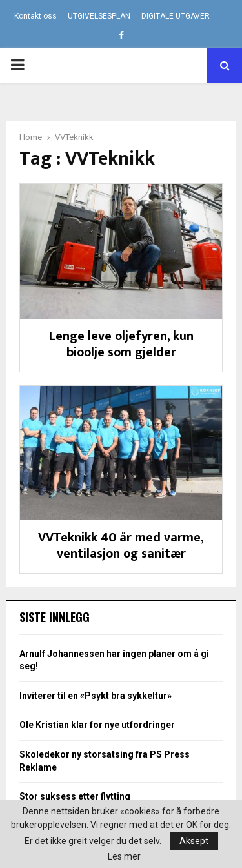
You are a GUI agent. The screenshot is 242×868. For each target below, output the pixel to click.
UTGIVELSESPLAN (99, 16)
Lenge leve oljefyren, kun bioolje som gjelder (121, 344)
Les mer (124, 856)
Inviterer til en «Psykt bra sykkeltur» (96, 696)
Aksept (194, 841)
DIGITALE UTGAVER (176, 16)
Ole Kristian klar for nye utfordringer (97, 725)
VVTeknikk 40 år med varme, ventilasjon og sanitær (121, 546)
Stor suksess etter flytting (75, 796)
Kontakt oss (35, 16)
